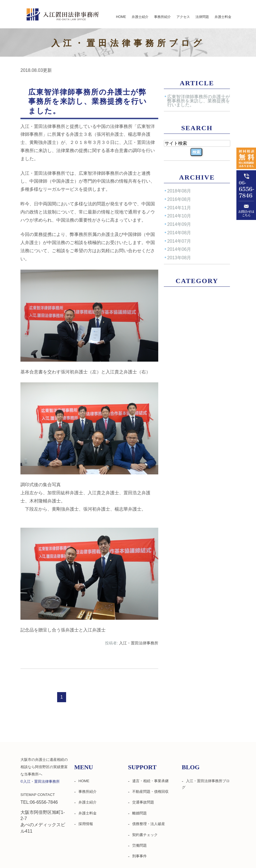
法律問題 (202, 17)
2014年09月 (179, 224)
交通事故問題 (143, 802)
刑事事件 (139, 856)
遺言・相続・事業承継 (150, 781)
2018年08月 (179, 191)
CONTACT (46, 795)
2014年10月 (179, 216)
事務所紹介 (162, 17)
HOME (121, 17)
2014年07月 (179, 241)
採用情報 (86, 824)
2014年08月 (179, 233)
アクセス (183, 17)
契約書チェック (145, 835)
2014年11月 (179, 207)
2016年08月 (179, 199)
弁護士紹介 (140, 17)
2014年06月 (179, 249)
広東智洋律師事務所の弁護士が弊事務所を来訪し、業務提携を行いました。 (88, 102)
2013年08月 (179, 258)
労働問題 (139, 845)
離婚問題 (139, 813)
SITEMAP (28, 795)
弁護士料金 (223, 17)
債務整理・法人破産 (149, 824)
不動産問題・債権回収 (150, 792)
